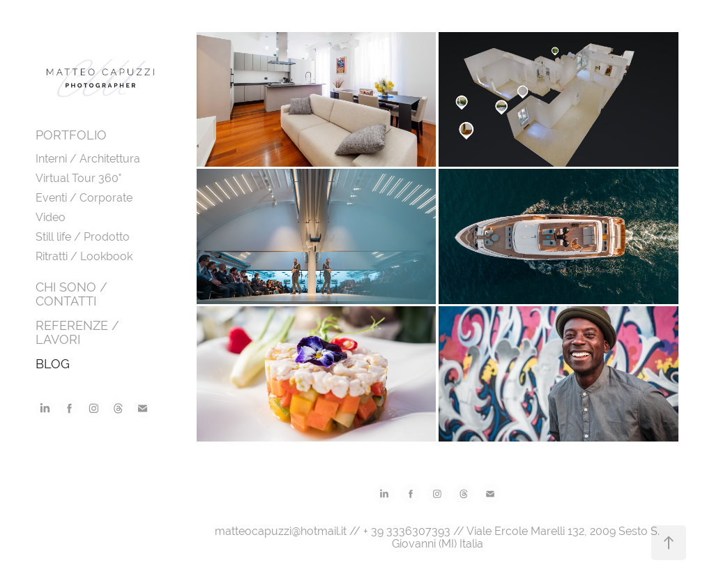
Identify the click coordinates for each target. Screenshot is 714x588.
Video (51, 217)
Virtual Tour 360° (78, 178)
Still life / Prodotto (83, 237)
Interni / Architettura (88, 159)
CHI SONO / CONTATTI (71, 294)
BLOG (53, 364)
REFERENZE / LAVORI (77, 332)
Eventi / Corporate (84, 198)
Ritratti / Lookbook (84, 256)
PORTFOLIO (71, 135)
